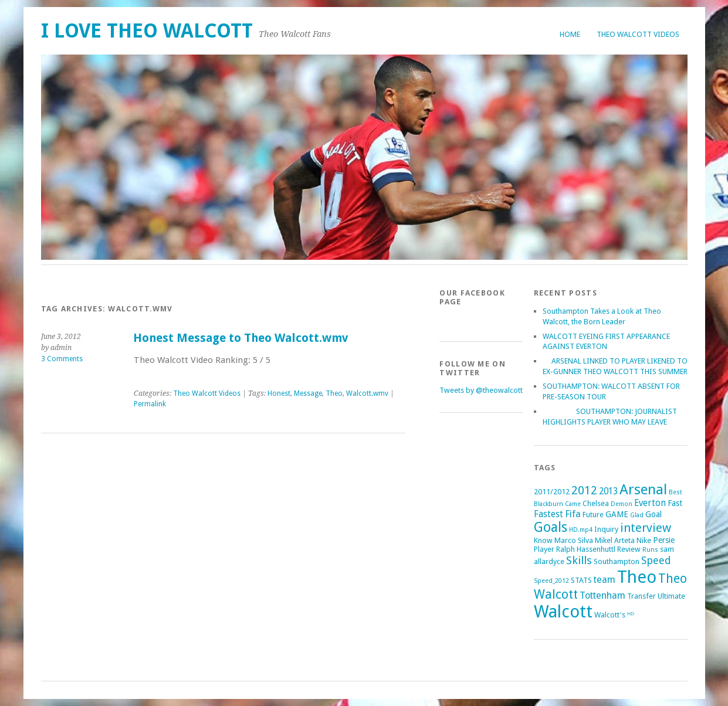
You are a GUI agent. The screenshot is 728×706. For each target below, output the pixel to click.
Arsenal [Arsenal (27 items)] (643, 489)
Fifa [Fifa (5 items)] (573, 514)
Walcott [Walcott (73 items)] (563, 612)
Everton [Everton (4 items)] (650, 503)
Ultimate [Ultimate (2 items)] (671, 596)
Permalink (150, 404)
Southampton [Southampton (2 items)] (617, 561)
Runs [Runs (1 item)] (650, 550)
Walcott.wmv (367, 393)
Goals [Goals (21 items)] (551, 527)
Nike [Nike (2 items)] (644, 540)
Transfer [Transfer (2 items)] (641, 596)
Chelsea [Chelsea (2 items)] (596, 503)
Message (308, 393)
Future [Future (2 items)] (593, 515)
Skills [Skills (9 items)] (579, 560)
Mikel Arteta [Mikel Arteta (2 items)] (615, 540)
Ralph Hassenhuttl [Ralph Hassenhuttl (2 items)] (586, 549)
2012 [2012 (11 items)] (584, 490)
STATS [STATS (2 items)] (581, 580)
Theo (334, 393)
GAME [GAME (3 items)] (617, 514)
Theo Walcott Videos (638, 34)
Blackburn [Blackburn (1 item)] (548, 504)
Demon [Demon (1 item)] (622, 504)
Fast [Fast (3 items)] (675, 503)
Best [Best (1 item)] (675, 492)
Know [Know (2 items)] (543, 540)
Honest (279, 393)
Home (570, 34)
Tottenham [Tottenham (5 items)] (602, 595)
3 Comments (62, 359)
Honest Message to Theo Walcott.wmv (241, 338)
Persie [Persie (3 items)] (664, 540)
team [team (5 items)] (605, 580)
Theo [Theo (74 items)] (637, 577)
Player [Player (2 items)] (544, 549)
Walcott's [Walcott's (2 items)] (610, 615)
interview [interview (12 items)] (646, 528)
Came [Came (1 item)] (573, 504)
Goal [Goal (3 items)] (653, 514)
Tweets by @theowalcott (481, 390)
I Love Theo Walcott (147, 31)
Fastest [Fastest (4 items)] (548, 514)
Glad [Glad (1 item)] (637, 515)
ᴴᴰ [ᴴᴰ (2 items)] (631, 615)
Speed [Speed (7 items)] (656, 560)
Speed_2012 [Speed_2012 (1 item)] (551, 581)
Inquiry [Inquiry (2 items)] (606, 529)
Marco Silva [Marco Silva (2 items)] (574, 540)
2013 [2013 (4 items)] (608, 491)
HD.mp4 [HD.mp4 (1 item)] (581, 530)
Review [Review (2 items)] (629, 549)
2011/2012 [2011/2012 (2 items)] (552, 492)
